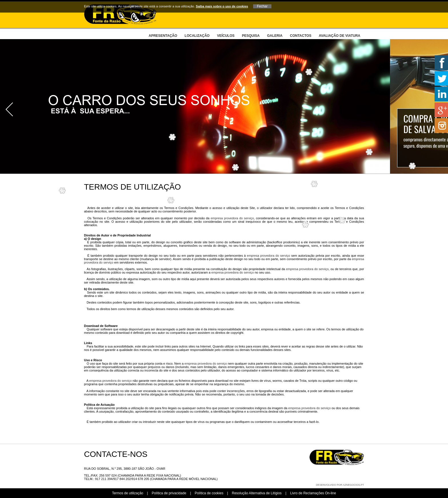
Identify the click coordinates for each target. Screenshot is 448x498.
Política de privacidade (169, 493)
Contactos (301, 36)
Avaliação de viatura (340, 36)
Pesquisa (251, 36)
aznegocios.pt (353, 485)
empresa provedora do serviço (232, 218)
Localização (197, 36)
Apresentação (163, 36)
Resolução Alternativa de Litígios (257, 493)
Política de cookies (209, 493)
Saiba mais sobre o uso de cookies (222, 6)
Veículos (226, 36)
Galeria (275, 36)
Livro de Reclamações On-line (313, 493)
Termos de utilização (128, 493)
